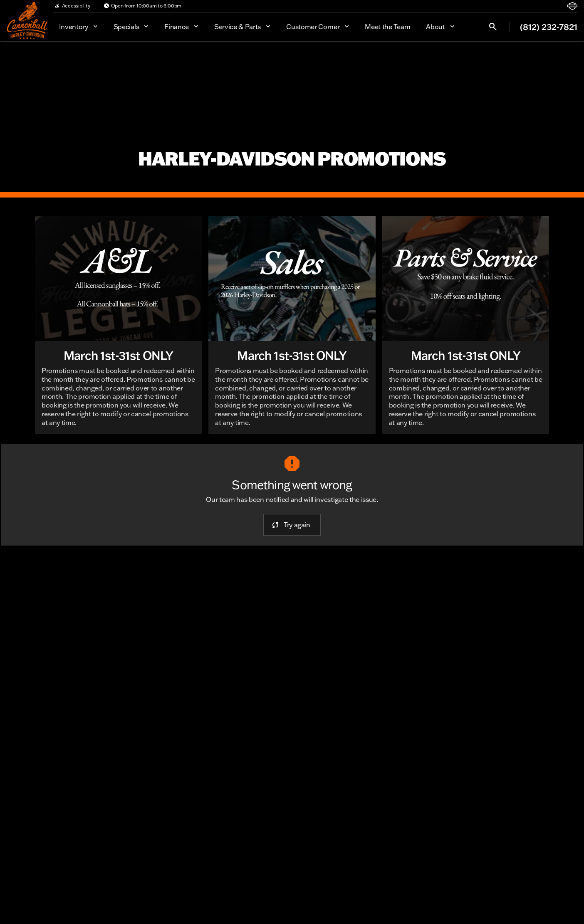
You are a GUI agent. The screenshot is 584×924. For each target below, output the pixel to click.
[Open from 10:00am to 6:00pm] (143, 6)
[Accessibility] (72, 6)
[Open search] (493, 27)
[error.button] (292, 525)
